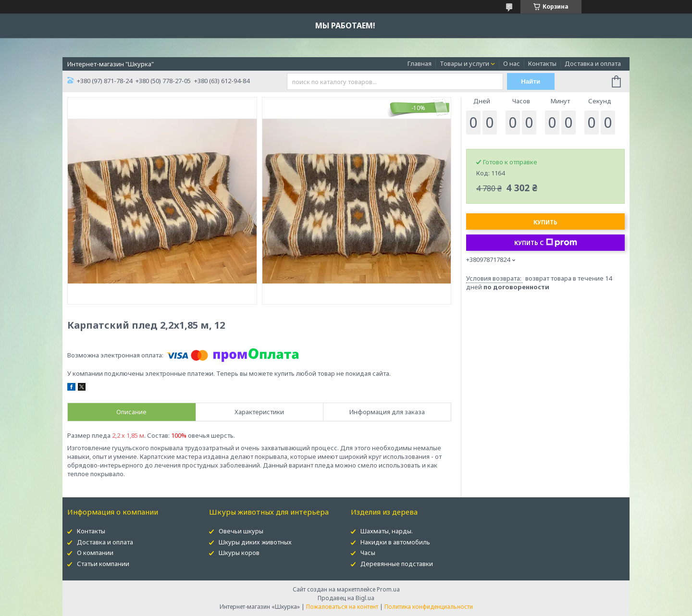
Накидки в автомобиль (395, 542)
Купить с (546, 243)
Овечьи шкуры (241, 531)
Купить (545, 222)
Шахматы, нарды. (387, 531)
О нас (512, 63)
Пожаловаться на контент (342, 607)
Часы (368, 553)
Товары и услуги (464, 63)
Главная (420, 63)
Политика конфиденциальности (429, 607)
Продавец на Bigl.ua (346, 598)
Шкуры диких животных (255, 542)
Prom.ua (388, 589)
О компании (95, 553)
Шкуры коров (239, 553)
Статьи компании (103, 564)
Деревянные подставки (397, 564)
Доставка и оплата (593, 63)
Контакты (542, 63)
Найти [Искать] (531, 81)
